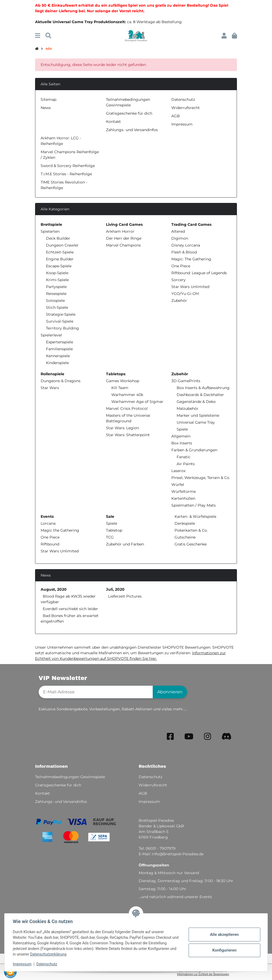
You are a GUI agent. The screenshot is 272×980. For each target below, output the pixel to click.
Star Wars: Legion (122, 428)
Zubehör (179, 301)
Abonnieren (170, 692)
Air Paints (186, 464)
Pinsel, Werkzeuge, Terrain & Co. (201, 478)
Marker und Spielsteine (198, 415)
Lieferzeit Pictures (125, 596)
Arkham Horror (120, 231)
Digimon (180, 238)
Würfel (178, 485)
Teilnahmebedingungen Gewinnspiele (70, 777)
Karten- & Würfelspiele (195, 516)
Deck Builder (58, 238)
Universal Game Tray (196, 422)
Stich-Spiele (57, 307)
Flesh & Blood (184, 252)
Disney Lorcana (186, 245)
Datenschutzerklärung (48, 954)
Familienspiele (59, 349)
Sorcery (178, 280)
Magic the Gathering (60, 530)
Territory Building (62, 328)
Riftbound (50, 544)
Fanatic (184, 457)
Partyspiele (56, 287)
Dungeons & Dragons (61, 381)
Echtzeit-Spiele (60, 252)
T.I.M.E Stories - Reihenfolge (66, 174)
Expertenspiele (59, 342)
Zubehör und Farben (125, 544)
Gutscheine (184, 537)
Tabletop (114, 530)
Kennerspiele (58, 356)
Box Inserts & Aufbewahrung (203, 388)
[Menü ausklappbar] (38, 36)
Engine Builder (60, 259)
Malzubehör (188, 408)
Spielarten (50, 231)
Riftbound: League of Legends (199, 273)
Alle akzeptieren (224, 935)
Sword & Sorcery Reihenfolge (68, 166)
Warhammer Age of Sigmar (137, 402)
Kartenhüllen (183, 498)
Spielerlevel (51, 335)
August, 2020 (54, 589)
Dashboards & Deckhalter (200, 395)
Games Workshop (123, 381)
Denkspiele (184, 523)
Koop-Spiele (57, 273)
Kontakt (113, 122)
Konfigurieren (224, 950)
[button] (224, 36)
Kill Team (120, 388)
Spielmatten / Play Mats (194, 505)
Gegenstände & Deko (196, 402)
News (46, 108)
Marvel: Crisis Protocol (127, 408)
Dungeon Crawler (62, 245)
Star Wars (50, 388)
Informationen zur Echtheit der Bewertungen (203, 974)
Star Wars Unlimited (190, 287)
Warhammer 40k (127, 395)
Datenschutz (47, 964)
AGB (176, 116)
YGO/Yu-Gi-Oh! (185, 294)
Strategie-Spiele (61, 314)
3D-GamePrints (186, 381)
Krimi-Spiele (57, 280)
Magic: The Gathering (191, 259)
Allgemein (181, 436)
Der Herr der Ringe (124, 238)
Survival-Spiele (60, 321)
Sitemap (48, 99)
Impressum (22, 964)
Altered (178, 231)
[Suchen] (48, 36)
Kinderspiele (57, 363)
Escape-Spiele (59, 266)
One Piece (181, 266)
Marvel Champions (123, 245)
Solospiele (55, 301)
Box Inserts (182, 443)
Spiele (182, 429)
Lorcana (48, 523)
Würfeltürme (184, 491)
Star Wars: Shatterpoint (128, 435)
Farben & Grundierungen (194, 450)
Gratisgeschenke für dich (129, 113)
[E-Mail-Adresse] (96, 692)
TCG (110, 537)
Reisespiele (56, 294)
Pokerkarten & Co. (191, 530)
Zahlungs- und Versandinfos (132, 130)
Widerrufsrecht (186, 108)
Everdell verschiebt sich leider (70, 609)
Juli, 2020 (115, 589)
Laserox (178, 471)
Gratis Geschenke (190, 544)
